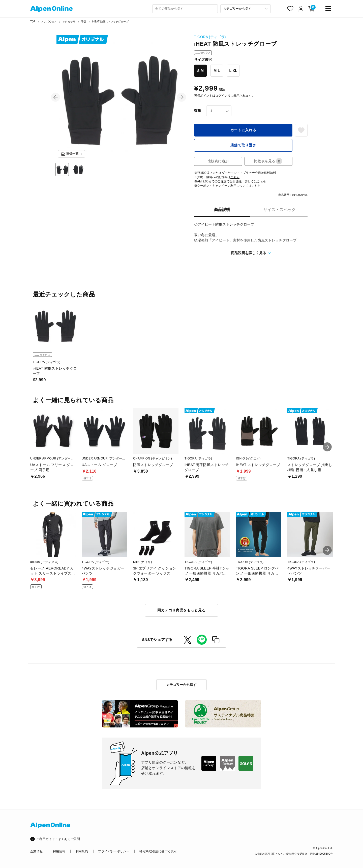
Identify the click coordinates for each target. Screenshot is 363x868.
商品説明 (222, 210)
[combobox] (185, 9)
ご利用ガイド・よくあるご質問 (58, 839)
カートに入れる (243, 130)
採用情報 (59, 851)
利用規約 (82, 851)
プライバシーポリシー (114, 851)
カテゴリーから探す (182, 685)
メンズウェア (49, 22)
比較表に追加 (218, 161)
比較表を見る (268, 161)
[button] (55, 97)
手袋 (84, 22)
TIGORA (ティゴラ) (210, 37)
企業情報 (36, 851)
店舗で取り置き (243, 145)
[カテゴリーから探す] (246, 9)
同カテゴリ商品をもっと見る (181, 610)
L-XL (233, 71)
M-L (217, 71)
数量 (198, 111)
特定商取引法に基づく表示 (158, 851)
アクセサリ (69, 22)
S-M (200, 71)
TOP (33, 22)
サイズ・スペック (280, 210)
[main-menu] (328, 9)
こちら (235, 177)
